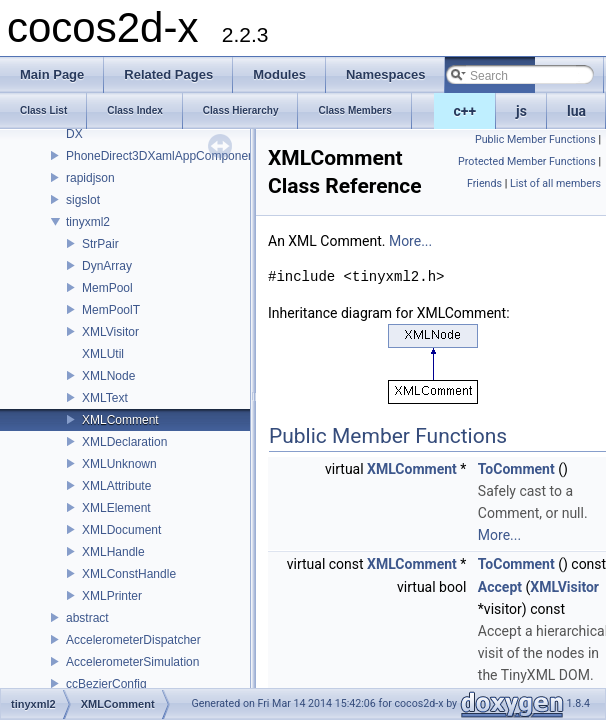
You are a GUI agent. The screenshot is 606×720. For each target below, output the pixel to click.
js (521, 111)
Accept (500, 587)
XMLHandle (113, 552)
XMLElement (116, 508)
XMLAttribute (116, 486)
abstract (87, 618)
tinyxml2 (88, 222)
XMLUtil (103, 354)
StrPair (100, 244)
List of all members (555, 183)
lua (576, 111)
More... (410, 241)
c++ (465, 111)
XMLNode (108, 376)
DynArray (107, 266)
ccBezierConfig (106, 684)
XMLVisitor (110, 332)
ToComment (516, 469)
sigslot (83, 200)
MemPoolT (111, 310)
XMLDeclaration (124, 442)
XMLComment (120, 420)
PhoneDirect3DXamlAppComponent (162, 156)
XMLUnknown (119, 464)
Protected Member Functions (527, 161)
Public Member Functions (535, 139)
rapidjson (90, 178)
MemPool (107, 288)
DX (74, 134)
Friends (484, 183)
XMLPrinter (112, 596)
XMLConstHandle (129, 574)
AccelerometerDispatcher (133, 640)
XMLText (105, 398)
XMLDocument (121, 530)
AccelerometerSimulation (132, 662)
